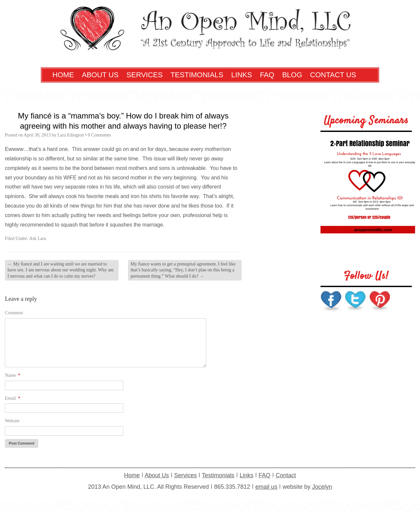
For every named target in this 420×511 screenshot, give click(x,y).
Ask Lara (38, 238)
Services (145, 75)
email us (266, 487)
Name (13, 375)
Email (13, 398)
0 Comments (99, 135)
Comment (14, 313)
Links (242, 75)
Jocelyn (322, 487)
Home (63, 75)
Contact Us (333, 75)
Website (12, 421)
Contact (286, 475)
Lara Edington (71, 135)
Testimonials (197, 75)
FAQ (267, 75)
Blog (292, 75)
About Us (100, 75)
